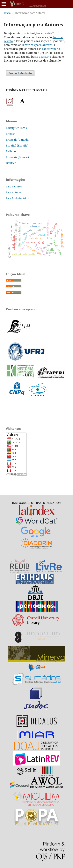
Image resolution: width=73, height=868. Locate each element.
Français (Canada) (18, 140)
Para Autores (14, 192)
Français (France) (17, 157)
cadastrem (49, 49)
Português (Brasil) (18, 128)
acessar (44, 57)
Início (7, 13)
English (11, 134)
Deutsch (11, 163)
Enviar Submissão (20, 73)
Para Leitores (14, 186)
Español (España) (17, 145)
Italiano (11, 151)
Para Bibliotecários (17, 198)
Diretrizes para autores (37, 45)
